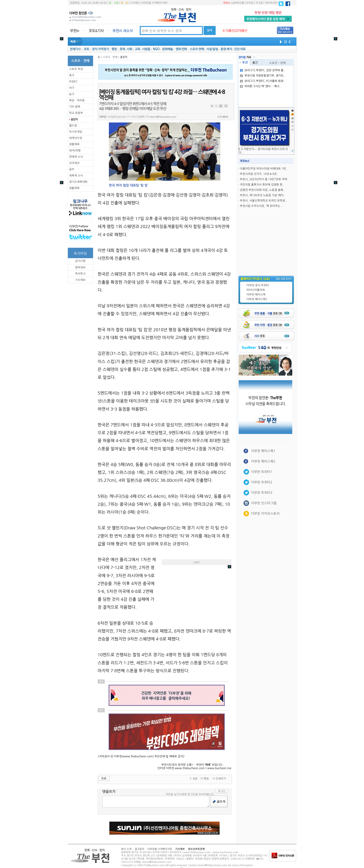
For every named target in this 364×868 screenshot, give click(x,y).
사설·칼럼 (212, 49)
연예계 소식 (76, 157)
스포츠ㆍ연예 (277, 63)
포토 (86, 49)
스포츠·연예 (197, 49)
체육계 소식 (76, 176)
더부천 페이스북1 (263, 451)
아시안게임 (76, 132)
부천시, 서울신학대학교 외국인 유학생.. (263, 201)
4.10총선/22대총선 (235, 31)
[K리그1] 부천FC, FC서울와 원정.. (262, 81)
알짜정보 (80, 267)
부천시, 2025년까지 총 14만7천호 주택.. (264, 179)
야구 (72, 88)
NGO (156, 49)
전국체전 (74, 163)
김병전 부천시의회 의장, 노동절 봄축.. (262, 190)
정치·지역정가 (100, 49)
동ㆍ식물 (114, 3)
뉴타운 (250, 3)
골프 (72, 169)
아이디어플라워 (256, 290)
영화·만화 (181, 49)
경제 (122, 49)
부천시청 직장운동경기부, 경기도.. (263, 76)
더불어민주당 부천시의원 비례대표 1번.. (264, 169)
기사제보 (135, 3)
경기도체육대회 (78, 182)
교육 (138, 49)
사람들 (146, 49)
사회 (129, 49)
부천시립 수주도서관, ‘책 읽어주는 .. (261, 206)
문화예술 (167, 49)
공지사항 (80, 261)
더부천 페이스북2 (257, 299)
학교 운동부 (76, 113)
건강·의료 (240, 49)
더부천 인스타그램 (264, 503)
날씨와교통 (238, 3)
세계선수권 (76, 138)
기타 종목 (75, 107)
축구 (72, 75)
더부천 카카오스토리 (265, 514)
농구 (72, 94)
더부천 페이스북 (256, 295)
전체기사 (75, 49)
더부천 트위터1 (262, 472)
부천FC (73, 82)
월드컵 (73, 125)
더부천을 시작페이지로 (154, 3)
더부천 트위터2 (262, 482)
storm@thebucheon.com (163, 117)
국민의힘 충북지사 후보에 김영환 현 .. (262, 185)
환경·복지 (226, 49)
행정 (114, 49)
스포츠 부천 (76, 69)
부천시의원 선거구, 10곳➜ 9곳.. (259, 174)
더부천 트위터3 (262, 493)
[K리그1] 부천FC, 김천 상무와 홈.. (263, 70)
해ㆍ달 (124, 3)
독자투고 (80, 274)
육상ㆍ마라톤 (77, 100)
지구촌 (259, 3)
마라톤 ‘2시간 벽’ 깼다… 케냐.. (260, 86)
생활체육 (74, 144)
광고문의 (139, 849)
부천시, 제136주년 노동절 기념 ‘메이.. (262, 195)
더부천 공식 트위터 (258, 285)
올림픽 (74, 119)
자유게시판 (271, 3)
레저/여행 (75, 151)
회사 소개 (126, 849)
